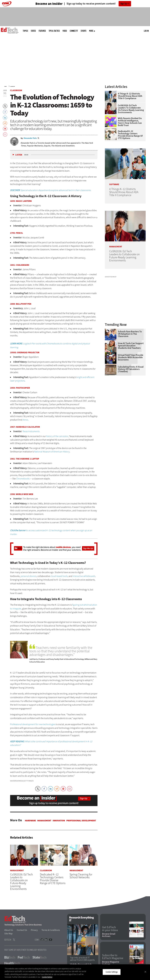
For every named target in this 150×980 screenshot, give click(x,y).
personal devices (28, 576)
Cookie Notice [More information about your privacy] (47, 977)
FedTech (24, 958)
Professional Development (81, 821)
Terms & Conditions (51, 930)
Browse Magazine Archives (111, 963)
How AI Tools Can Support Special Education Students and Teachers (131, 346)
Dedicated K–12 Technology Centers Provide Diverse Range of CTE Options (130, 135)
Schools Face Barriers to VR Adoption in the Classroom (130, 334)
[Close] (145, 972)
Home (5, 86)
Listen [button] (19, 155)
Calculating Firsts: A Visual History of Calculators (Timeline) (131, 369)
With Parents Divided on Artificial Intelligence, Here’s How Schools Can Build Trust (130, 122)
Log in (146, 31)
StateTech (39, 958)
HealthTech (12, 963)
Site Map (8, 934)
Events (83, 31)
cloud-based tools (59, 576)
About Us (9, 930)
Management (44, 821)
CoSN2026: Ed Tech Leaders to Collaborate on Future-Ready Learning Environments (131, 109)
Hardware (30, 821)
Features (42, 31)
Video (65, 31)
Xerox (25, 420)
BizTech (10, 958)
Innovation (59, 821)
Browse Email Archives (109, 935)
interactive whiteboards (84, 576)
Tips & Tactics (54, 31)
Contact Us (22, 930)
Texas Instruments (31, 431)
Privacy (34, 930)
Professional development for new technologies (33, 724)
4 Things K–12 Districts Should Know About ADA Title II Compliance (130, 96)
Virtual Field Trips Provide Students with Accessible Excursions (131, 357)
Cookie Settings (112, 972)
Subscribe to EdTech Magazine (113, 957)
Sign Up (124, 4)
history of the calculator (57, 436)
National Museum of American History (52, 452)
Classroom (13, 86)
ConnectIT (74, 31)
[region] (75, 972)
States (33, 31)
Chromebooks (23, 479)
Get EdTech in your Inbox (110, 929)
